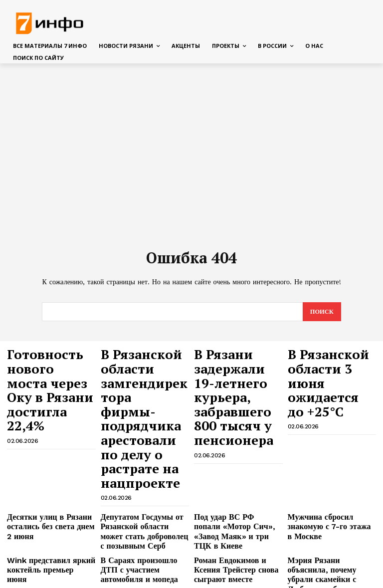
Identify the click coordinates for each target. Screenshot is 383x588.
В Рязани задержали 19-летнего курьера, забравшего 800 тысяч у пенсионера (232, 375)
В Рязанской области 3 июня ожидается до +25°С (332, 361)
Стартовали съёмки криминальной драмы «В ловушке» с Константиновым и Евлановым (50, 524)
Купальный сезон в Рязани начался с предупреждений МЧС (234, 520)
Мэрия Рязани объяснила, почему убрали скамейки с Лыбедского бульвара (327, 492)
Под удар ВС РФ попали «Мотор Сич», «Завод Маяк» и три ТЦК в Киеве (237, 455)
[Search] (321, 312)
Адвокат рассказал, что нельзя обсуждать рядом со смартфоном (141, 520)
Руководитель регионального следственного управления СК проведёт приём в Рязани (237, 556)
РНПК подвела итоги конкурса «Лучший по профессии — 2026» (321, 556)
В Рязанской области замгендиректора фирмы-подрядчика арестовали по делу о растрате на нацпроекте (144, 384)
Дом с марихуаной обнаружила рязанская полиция (41, 556)
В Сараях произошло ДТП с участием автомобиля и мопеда (142, 492)
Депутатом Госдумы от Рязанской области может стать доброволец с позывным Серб (138, 459)
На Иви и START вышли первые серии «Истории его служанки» (142, 556)
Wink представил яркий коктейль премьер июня (43, 488)
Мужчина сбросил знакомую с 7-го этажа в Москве (330, 452)
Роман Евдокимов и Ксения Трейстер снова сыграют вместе (235, 492)
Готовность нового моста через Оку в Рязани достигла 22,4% (49, 365)
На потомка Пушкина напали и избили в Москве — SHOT (332, 516)
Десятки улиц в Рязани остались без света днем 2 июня (45, 455)
